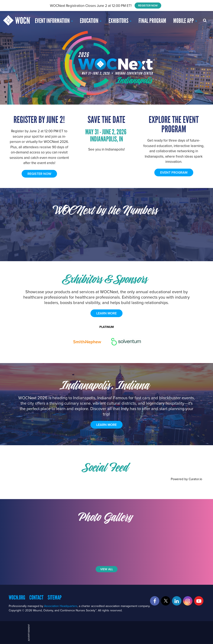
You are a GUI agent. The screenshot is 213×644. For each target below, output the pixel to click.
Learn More (106, 425)
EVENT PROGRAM (174, 172)
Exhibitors (120, 21)
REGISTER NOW (148, 6)
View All (107, 569)
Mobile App (185, 21)
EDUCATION (91, 21)
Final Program (152, 21)
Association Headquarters (61, 606)
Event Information (54, 21)
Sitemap (55, 597)
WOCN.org (17, 597)
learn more (106, 313)
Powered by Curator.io (186, 479)
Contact (36, 597)
